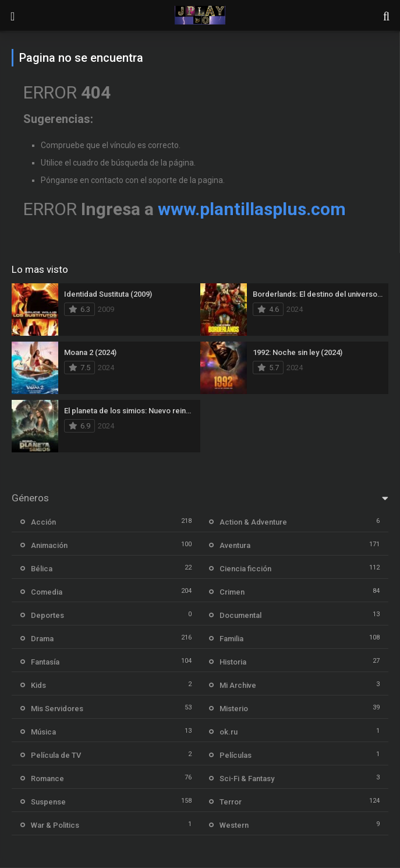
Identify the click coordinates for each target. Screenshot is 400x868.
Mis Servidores (57, 709)
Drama (42, 639)
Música (43, 732)
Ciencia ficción (245, 569)
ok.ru (229, 732)
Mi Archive (238, 685)
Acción (43, 522)
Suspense (48, 802)
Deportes (47, 615)
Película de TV (56, 755)
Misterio (234, 709)
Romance (47, 779)
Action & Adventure (253, 522)
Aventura (235, 545)
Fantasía (45, 662)
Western (234, 825)
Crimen (232, 592)
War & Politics (55, 825)
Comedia (47, 592)
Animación (49, 545)
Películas (236, 755)
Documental (240, 615)
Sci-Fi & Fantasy (247, 779)
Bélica (42, 569)
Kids (38, 685)
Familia (231, 639)
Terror (231, 802)
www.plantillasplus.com (252, 209)
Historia (233, 662)
